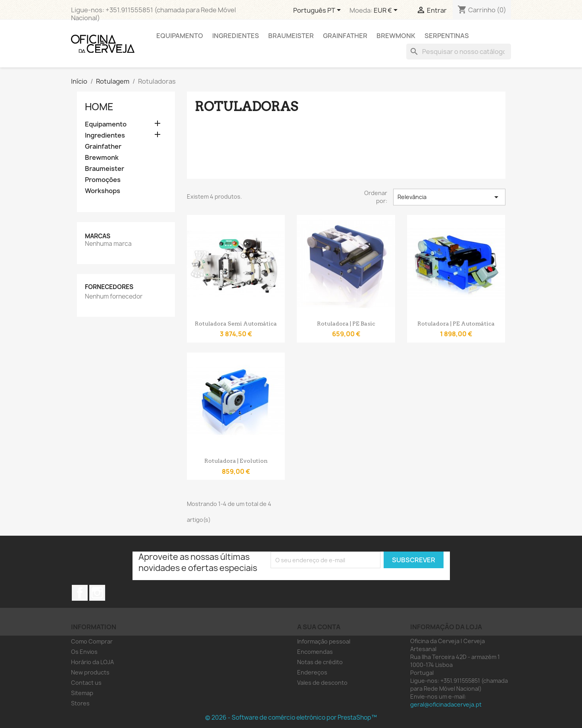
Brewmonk (396, 36)
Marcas (98, 236)
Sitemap (82, 693)
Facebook (80, 593)
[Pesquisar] (459, 52)
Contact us (86, 683)
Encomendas (315, 652)
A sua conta (319, 627)
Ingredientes (236, 36)
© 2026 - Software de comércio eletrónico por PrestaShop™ (291, 717)
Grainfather (345, 36)
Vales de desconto (322, 683)
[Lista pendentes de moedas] (387, 11)
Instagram (97, 593)
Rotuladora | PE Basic (346, 324)
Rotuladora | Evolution (236, 461)
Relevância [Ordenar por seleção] (449, 197)
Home (99, 107)
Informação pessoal (324, 641)
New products (90, 672)
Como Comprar (92, 641)
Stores (80, 703)
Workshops (103, 191)
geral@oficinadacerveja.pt (446, 704)
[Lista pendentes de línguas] (318, 11)
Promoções (103, 180)
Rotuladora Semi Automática (236, 324)
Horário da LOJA (92, 662)
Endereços (312, 672)
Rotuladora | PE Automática (456, 324)
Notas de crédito (320, 662)
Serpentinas (447, 36)
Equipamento (180, 36)
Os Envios (84, 652)
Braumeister (291, 36)
